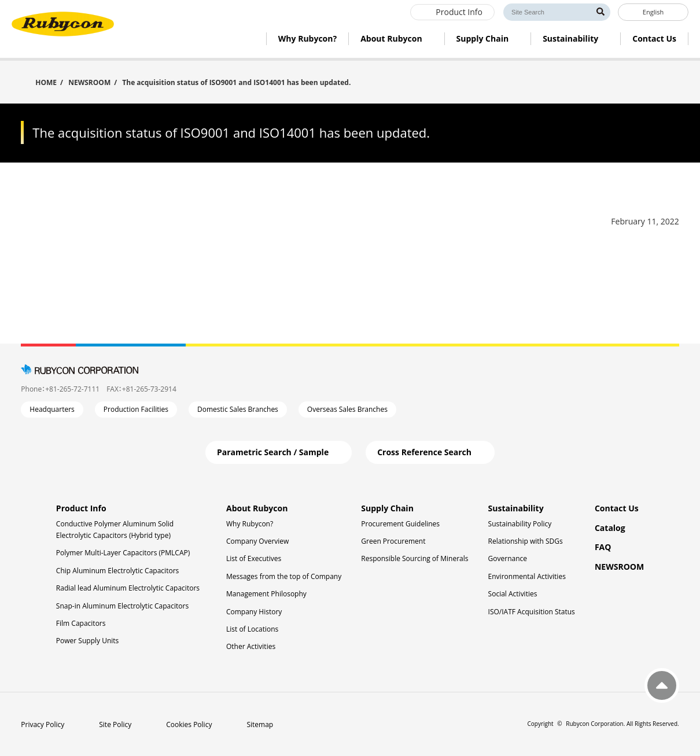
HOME (46, 82)
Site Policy (115, 724)
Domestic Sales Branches (238, 409)
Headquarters (52, 409)
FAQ (603, 547)
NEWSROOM (89, 82)
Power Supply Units (87, 641)
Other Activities (251, 646)
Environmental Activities (527, 576)
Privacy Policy (43, 724)
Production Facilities (136, 409)
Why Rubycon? (250, 524)
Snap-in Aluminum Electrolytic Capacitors (122, 606)
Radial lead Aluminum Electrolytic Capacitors (128, 588)
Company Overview (257, 541)
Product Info (81, 508)
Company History (254, 612)
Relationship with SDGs (526, 541)
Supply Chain (387, 508)
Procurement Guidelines (400, 524)
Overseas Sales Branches (347, 409)
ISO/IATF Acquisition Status (532, 612)
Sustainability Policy (520, 524)
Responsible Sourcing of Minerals (415, 558)
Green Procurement (393, 541)
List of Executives (254, 558)
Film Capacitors (81, 623)
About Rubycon (257, 508)
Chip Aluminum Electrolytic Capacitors (117, 571)
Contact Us (617, 508)
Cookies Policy (189, 724)
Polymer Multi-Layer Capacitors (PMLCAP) (123, 553)
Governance (508, 558)
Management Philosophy (266, 594)
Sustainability (516, 508)
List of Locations (252, 629)
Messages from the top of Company (284, 576)
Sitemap (260, 724)
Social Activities (513, 594)
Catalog (610, 528)
